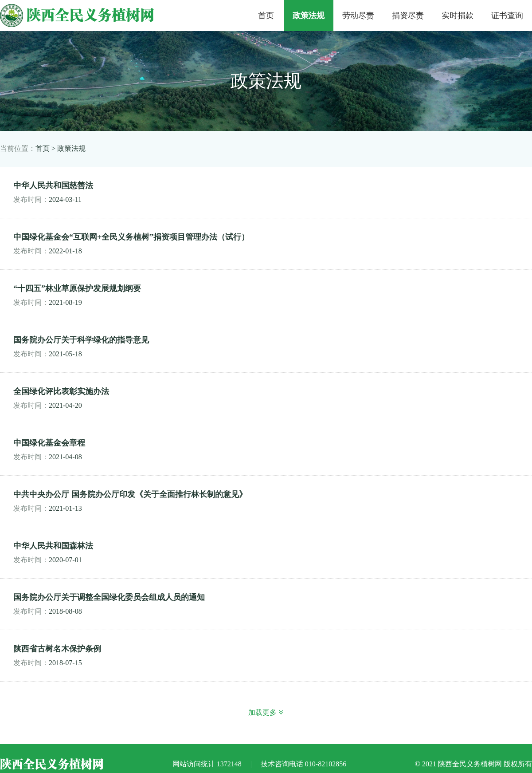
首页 (266, 16)
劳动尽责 (358, 16)
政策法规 (309, 16)
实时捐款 (458, 16)
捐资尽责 (408, 16)
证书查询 (507, 16)
